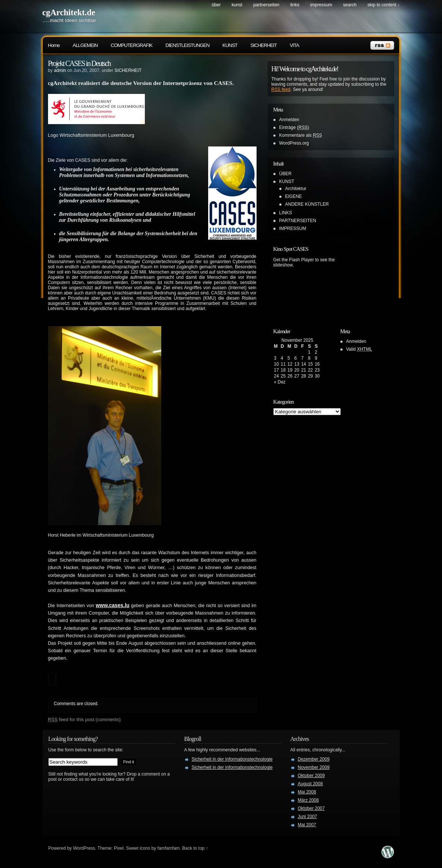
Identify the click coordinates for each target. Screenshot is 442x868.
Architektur (296, 189)
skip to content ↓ (384, 5)
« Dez (280, 382)
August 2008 (310, 784)
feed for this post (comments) (85, 719)
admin (60, 70)
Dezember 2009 (314, 759)
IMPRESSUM (321, 5)
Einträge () (294, 127)
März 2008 (309, 800)
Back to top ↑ (195, 848)
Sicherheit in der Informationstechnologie (232, 759)
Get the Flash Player (294, 260)
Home (54, 45)
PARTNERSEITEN (266, 5)
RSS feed (281, 89)
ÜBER (216, 5)
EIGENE (294, 196)
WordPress (84, 848)
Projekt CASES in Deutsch (79, 63)
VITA (294, 45)
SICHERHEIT (263, 45)
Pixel (119, 848)
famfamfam (169, 848)
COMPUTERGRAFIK (131, 45)
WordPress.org (294, 143)
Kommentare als (301, 135)
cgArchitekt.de (69, 12)
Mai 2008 (307, 792)
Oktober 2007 (311, 808)
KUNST (237, 5)
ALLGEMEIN (85, 45)
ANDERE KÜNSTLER (307, 204)
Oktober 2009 (311, 776)
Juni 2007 (308, 817)
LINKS (295, 5)
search (350, 5)
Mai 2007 (307, 825)
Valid (359, 349)
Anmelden (289, 120)
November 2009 (314, 767)
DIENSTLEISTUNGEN (187, 45)
